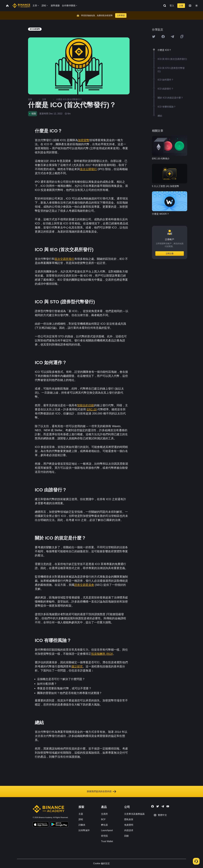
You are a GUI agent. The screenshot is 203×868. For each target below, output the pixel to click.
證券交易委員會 (84, 585)
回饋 (126, 836)
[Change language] (190, 6)
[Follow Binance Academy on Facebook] (153, 806)
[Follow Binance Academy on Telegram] (163, 806)
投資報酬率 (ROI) (102, 654)
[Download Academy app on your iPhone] (41, 825)
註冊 (181, 6)
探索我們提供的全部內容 (101, 791)
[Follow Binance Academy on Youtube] (168, 806)
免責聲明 (129, 825)
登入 (172, 6)
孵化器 (104, 825)
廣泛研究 (77, 666)
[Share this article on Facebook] (163, 37)
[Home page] (21, 6)
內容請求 (129, 830)
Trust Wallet (107, 841)
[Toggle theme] (197, 6)
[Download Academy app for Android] (59, 825)
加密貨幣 (84, 140)
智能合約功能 (86, 405)
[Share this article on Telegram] (172, 37)
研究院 (104, 836)
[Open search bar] (164, 6)
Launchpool (107, 830)
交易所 (104, 814)
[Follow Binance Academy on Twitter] (158, 806)
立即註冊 (170, 254)
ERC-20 (92, 409)
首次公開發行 (88, 169)
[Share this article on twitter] (154, 37)
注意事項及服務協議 (134, 814)
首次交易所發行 (64, 259)
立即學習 (121, 15)
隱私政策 (129, 819)
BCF (103, 819)
